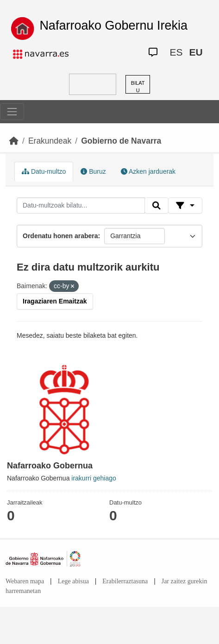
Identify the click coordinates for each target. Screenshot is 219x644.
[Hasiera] (14, 141)
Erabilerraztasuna (125, 581)
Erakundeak (50, 141)
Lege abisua (73, 581)
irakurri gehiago (94, 478)
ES (176, 52)
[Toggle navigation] (12, 112)
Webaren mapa (25, 581)
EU (196, 52)
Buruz (93, 171)
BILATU (138, 87)
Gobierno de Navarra (121, 141)
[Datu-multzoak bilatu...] (81, 206)
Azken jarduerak (148, 171)
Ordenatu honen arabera (60, 236)
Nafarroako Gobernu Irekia (113, 25)
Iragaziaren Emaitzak (55, 301)
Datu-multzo (44, 171)
